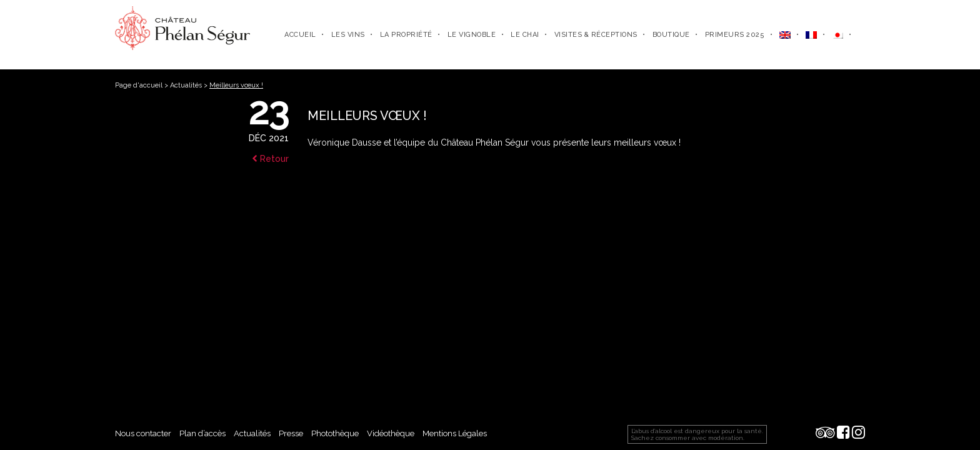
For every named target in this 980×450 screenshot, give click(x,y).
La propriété (406, 35)
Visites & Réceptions (596, 35)
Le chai (525, 35)
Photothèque (335, 433)
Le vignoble (472, 35)
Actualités (186, 85)
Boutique (671, 35)
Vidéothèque (391, 433)
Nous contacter (143, 433)
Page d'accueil (139, 85)
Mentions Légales (455, 433)
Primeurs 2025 (735, 35)
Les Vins (348, 35)
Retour (270, 159)
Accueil (300, 35)
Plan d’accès (202, 433)
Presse (291, 433)
